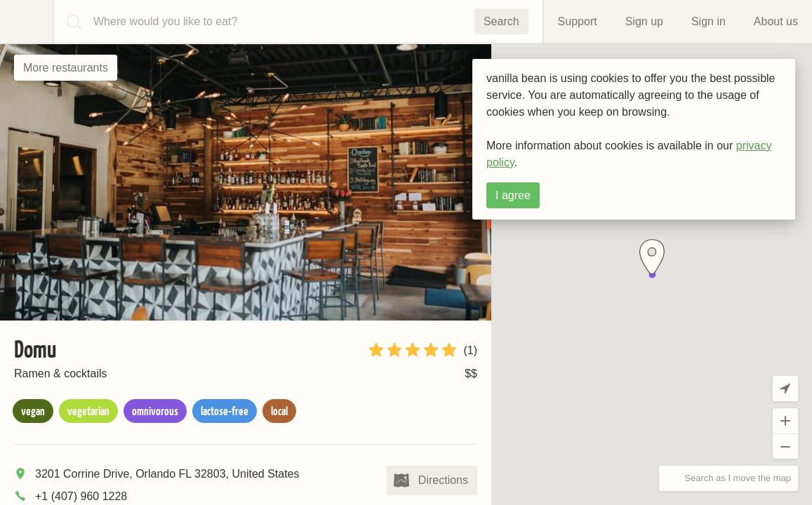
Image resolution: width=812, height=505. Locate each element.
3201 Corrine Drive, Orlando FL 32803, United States (167, 474)
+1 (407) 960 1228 (81, 496)
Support (578, 21)
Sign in (708, 21)
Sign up (644, 21)
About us (776, 21)
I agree (513, 195)
